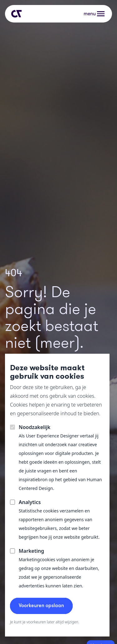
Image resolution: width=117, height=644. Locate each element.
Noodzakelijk (34, 427)
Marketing (31, 551)
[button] (95, 14)
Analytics (30, 502)
